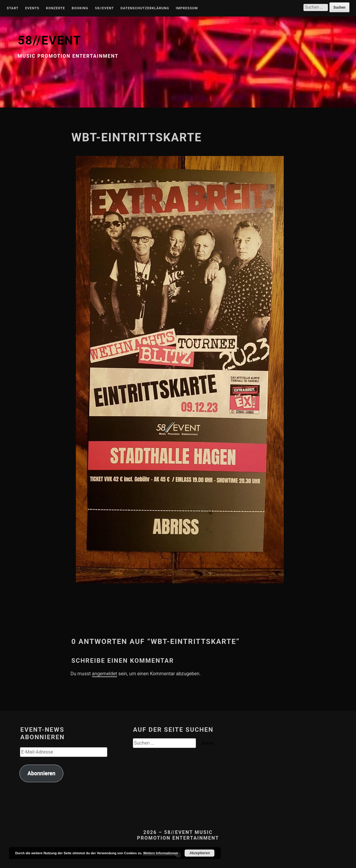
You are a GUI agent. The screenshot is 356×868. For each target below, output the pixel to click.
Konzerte (56, 8)
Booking (80, 8)
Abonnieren (41, 773)
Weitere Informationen (160, 853)
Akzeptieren (200, 853)
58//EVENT (50, 40)
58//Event (104, 8)
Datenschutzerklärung (145, 8)
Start (13, 8)
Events (32, 8)
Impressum (187, 8)
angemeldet (105, 674)
